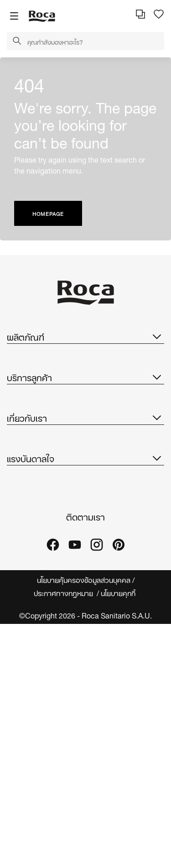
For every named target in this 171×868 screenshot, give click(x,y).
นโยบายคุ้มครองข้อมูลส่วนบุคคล (84, 824)
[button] (17, 41)
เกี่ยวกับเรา (85, 494)
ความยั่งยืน (23, 550)
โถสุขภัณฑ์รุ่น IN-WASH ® (46, 375)
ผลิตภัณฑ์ (85, 336)
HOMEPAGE (48, 213)
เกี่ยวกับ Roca (28, 514)
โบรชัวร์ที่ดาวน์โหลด (35, 393)
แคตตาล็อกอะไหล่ (32, 411)
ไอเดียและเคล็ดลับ (32, 675)
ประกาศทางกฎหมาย (64, 837)
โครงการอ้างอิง (30, 693)
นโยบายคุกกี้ (119, 837)
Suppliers (23, 605)
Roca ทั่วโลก (26, 532)
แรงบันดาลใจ (85, 636)
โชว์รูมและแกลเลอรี (34, 711)
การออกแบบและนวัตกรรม (44, 569)
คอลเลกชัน (23, 356)
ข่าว (13, 587)
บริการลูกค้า (85, 442)
